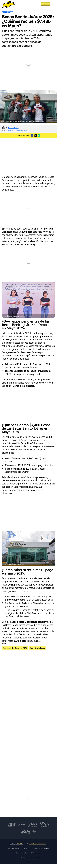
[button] (53, 4)
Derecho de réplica (22, 853)
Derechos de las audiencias (41, 848)
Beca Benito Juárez (38, 648)
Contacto (26, 848)
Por (12, 128)
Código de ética (36, 853)
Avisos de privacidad (14, 848)
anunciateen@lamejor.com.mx (37, 844)
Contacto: (16, 844)
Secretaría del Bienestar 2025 (15, 648)
